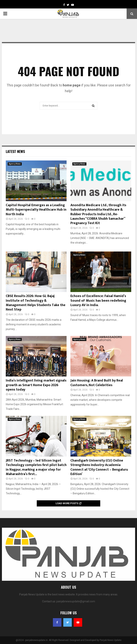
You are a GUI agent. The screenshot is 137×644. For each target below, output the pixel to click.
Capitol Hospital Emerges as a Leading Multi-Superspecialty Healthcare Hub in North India (36, 210)
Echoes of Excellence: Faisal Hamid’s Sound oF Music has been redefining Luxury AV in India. (98, 301)
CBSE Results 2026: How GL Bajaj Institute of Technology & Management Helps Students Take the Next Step (36, 303)
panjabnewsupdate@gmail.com (76, 601)
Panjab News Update (111, 640)
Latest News (15, 151)
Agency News (15, 164)
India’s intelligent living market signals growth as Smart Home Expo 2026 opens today (36, 385)
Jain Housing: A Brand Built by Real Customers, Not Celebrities (97, 383)
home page (72, 85)
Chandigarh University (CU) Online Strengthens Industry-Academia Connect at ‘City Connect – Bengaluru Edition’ (99, 467)
